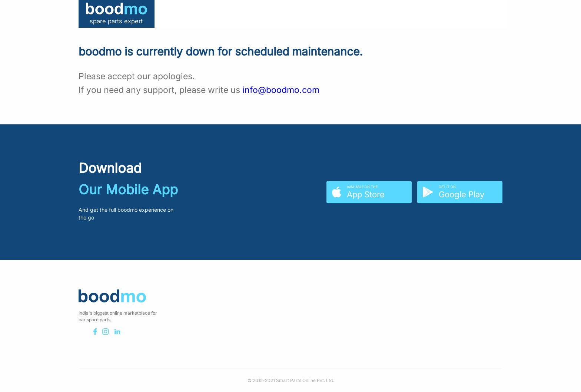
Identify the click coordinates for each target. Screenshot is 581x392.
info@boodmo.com (281, 90)
